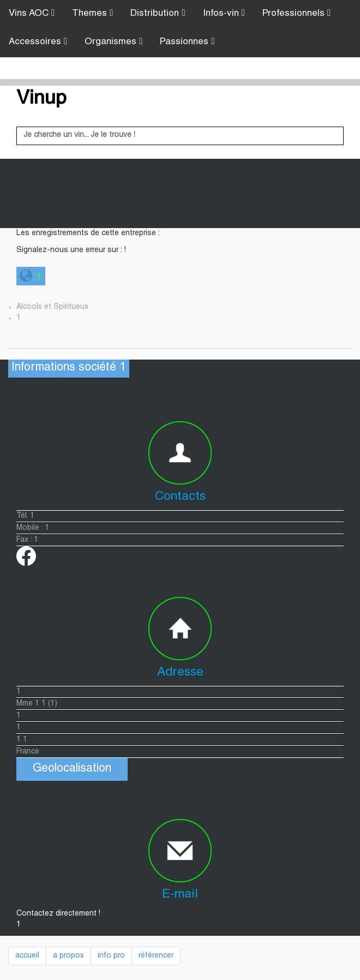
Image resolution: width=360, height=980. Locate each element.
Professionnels (296, 13)
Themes (92, 13)
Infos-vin (224, 13)
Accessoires (38, 42)
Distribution (158, 13)
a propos (68, 956)
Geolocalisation (72, 769)
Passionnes (187, 42)
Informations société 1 (69, 368)
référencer (156, 956)
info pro (111, 956)
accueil (27, 956)
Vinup (41, 99)
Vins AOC (32, 13)
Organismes (113, 42)
